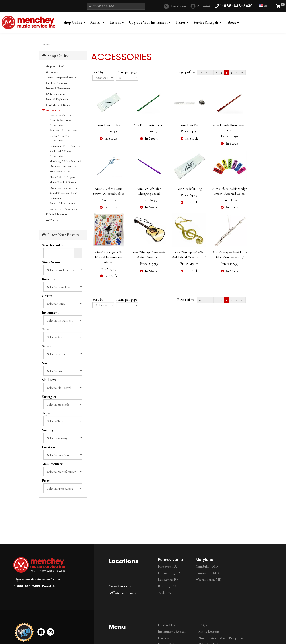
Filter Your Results (61, 235)
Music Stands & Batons (63, 182)
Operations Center (121, 586)
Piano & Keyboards (57, 99)
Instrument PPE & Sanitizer (66, 146)
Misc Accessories (60, 171)
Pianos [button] (182, 22)
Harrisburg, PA (169, 573)
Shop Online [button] (74, 22)
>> (242, 72)
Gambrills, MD (207, 567)
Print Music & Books (58, 105)
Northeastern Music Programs (221, 638)
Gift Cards (52, 220)
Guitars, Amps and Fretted (62, 77)
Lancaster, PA (168, 580)
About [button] (233, 22)
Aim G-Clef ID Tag (189, 189)
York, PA (164, 593)
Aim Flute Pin (189, 125)
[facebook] (41, 632)
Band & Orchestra (57, 83)
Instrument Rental (172, 632)
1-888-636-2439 (27, 586)
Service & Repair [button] (207, 22)
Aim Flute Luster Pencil (149, 125)
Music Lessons (209, 632)
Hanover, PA (167, 567)
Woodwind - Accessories (64, 209)
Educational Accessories (64, 130)
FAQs (203, 625)
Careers (164, 638)
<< (200, 72)
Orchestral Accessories (63, 188)
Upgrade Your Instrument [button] (150, 22)
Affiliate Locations (121, 593)
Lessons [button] (117, 22)
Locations (178, 6)
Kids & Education (56, 214)
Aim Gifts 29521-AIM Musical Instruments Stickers (109, 257)
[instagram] (50, 632)
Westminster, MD (209, 580)
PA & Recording (56, 94)
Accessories (53, 110)
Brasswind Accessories (63, 115)
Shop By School (55, 66)
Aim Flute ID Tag (109, 125)
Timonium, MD (207, 573)
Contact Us (166, 625)
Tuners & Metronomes (63, 203)
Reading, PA (167, 586)
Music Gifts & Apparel (63, 177)
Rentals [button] (97, 22)
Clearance (52, 72)
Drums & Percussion (58, 88)
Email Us (49, 586)
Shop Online (56, 56)
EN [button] (264, 6)
